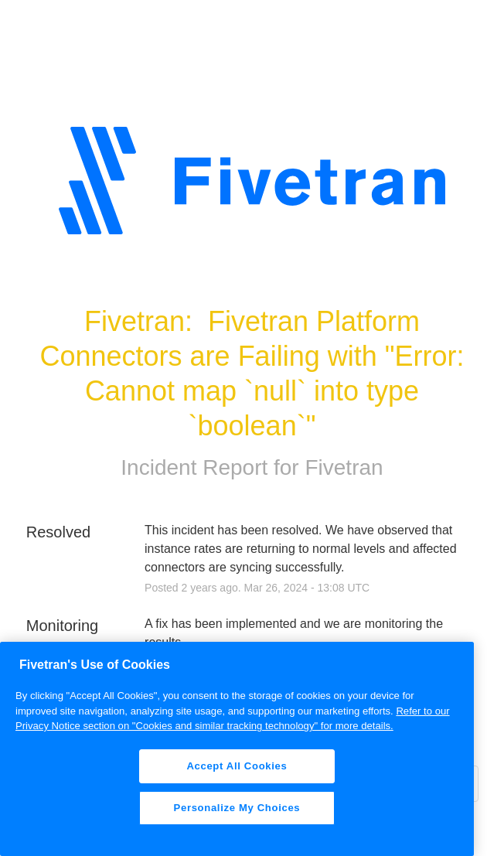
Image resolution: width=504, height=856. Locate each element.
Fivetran (344, 467)
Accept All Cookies (237, 766)
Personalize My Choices (237, 808)
